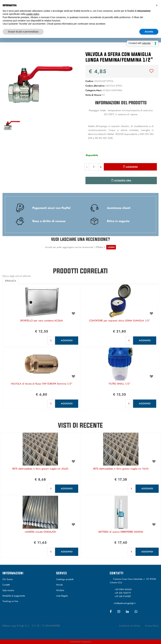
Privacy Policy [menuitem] (152, 626)
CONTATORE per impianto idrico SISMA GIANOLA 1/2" (120, 321)
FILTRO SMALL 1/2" (120, 384)
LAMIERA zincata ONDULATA (40, 532)
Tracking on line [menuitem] (10, 601)
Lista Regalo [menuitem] (62, 596)
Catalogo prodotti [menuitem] (65, 579)
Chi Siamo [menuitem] (8, 579)
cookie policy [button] (33, 14)
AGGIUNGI (67, 340)
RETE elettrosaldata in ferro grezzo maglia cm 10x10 (121, 469)
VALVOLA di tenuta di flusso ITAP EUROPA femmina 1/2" (41, 384)
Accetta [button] (149, 32)
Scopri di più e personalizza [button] (23, 32)
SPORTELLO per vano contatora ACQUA (41, 321)
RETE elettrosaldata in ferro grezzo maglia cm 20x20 (40, 469)
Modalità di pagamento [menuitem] (14, 596)
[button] (40, 82)
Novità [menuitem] (59, 585)
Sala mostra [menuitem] (8, 590)
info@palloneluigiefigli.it (125, 603)
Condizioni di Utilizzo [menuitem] (130, 626)
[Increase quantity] (101, 167)
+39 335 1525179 (123, 593)
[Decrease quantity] (87, 167)
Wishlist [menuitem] (60, 590)
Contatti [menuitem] (6, 585)
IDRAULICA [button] (10, 281)
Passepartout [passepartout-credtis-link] (86, 642)
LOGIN (111, 247)
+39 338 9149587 (123, 596)
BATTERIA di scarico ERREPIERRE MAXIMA (121, 532)
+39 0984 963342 (123, 589)
